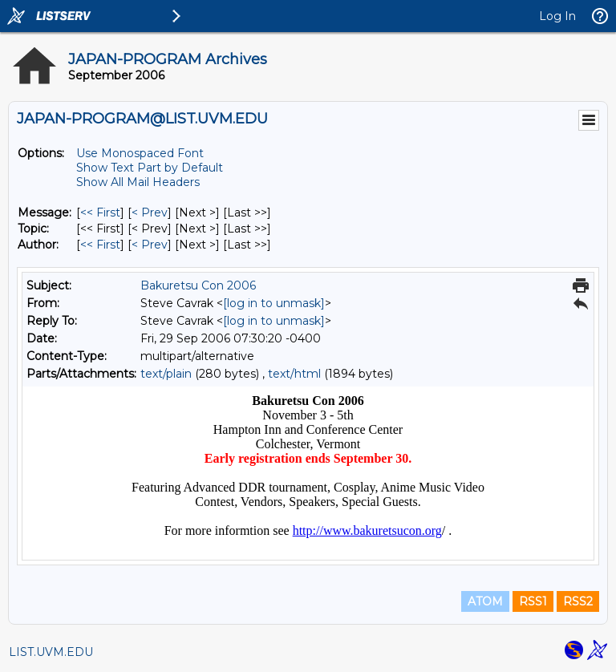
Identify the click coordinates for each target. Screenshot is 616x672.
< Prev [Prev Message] (150, 213)
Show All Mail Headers (138, 182)
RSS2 (578, 601)
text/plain (166, 374)
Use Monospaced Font (140, 153)
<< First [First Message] (100, 213)
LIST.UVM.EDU (51, 652)
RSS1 (533, 601)
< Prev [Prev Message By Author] (150, 245)
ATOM (485, 601)
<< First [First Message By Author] (100, 245)
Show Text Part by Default (150, 168)
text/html (294, 374)
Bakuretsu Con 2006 (198, 285)
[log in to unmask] (274, 303)
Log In (557, 16)
